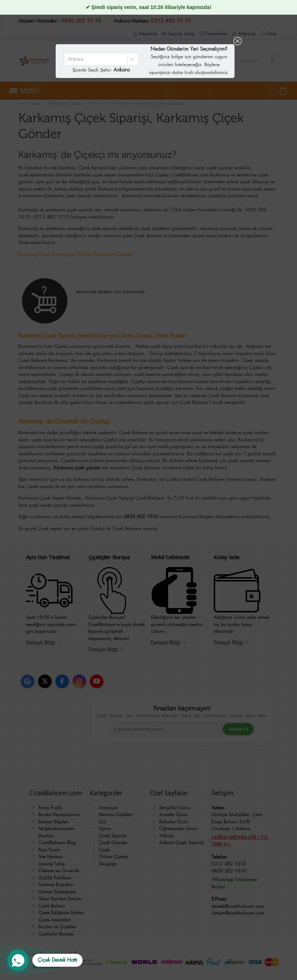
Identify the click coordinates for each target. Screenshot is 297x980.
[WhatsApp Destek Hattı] (45, 960)
